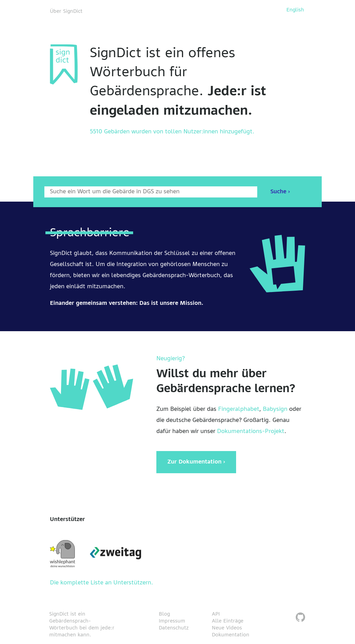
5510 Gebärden (110, 132)
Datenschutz (174, 628)
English (295, 10)
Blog (164, 614)
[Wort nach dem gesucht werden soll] (151, 192)
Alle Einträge (228, 621)
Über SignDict (66, 11)
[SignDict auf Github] (300, 618)
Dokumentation (231, 635)
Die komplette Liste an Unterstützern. (102, 583)
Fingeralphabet (239, 409)
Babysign (275, 409)
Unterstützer (67, 520)
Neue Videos (227, 628)
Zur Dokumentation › (196, 462)
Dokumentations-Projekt (251, 432)
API (216, 614)
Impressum (172, 621)
